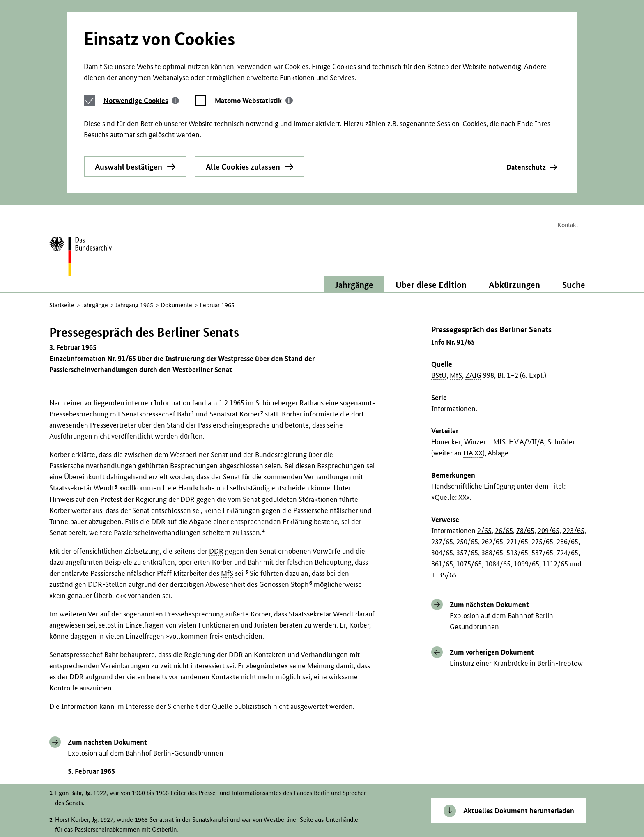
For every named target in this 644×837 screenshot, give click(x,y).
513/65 (517, 436)
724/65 (567, 436)
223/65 (574, 414)
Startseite (62, 189)
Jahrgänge (95, 189)
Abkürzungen (514, 169)
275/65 (542, 425)
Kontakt (568, 109)
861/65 (442, 447)
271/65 (517, 425)
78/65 (525, 414)
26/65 (504, 414)
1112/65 (555, 447)
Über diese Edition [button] (431, 169)
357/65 (467, 436)
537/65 (542, 436)
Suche (574, 169)
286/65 (567, 425)
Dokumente (176, 189)
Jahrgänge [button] (354, 169)
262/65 (492, 425)
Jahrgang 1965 (134, 189)
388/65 (492, 436)
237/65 (442, 425)
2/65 (484, 414)
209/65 (549, 414)
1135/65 (444, 459)
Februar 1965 (217, 189)
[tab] (141, 20)
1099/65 (527, 447)
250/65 (467, 425)
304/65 (442, 436)
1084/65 (498, 447)
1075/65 (469, 447)
